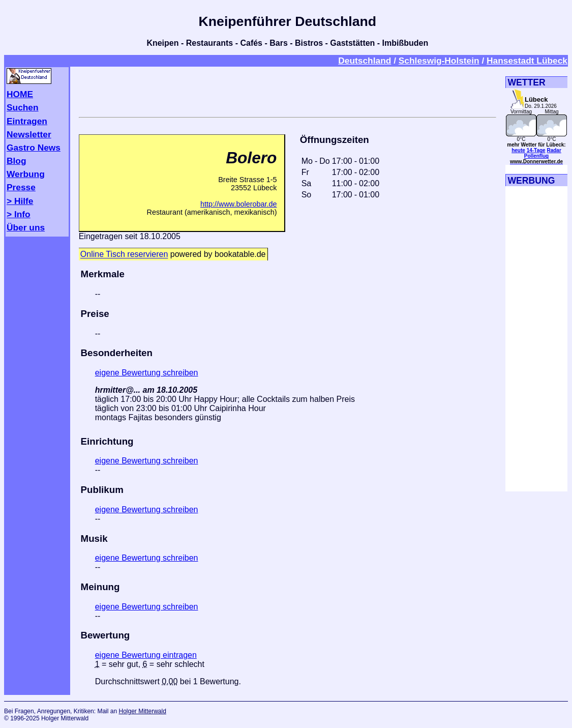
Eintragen (27, 121)
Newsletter (29, 134)
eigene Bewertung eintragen (146, 655)
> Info (19, 214)
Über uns (26, 227)
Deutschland (365, 61)
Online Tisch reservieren (124, 255)
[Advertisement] (287, 90)
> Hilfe (20, 201)
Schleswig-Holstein (439, 61)
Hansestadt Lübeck (527, 61)
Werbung (26, 174)
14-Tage (536, 150)
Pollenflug (536, 156)
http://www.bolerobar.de (238, 204)
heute (518, 150)
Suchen (23, 107)
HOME (20, 94)
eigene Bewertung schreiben (147, 373)
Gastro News (34, 148)
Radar (554, 150)
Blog (17, 161)
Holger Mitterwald (142, 711)
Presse (21, 187)
